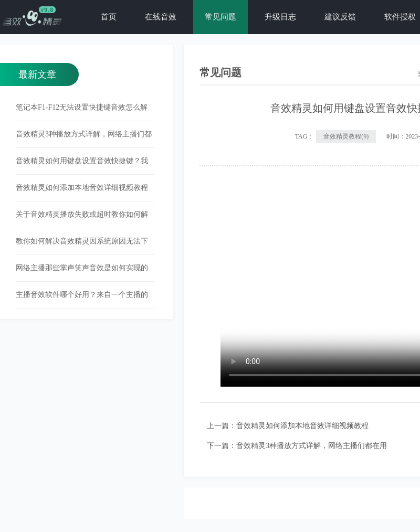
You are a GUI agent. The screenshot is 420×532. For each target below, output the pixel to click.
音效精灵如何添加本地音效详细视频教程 (302, 426)
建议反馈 (340, 17)
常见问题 (220, 17)
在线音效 (161, 17)
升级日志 (280, 17)
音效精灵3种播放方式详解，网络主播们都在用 (312, 446)
